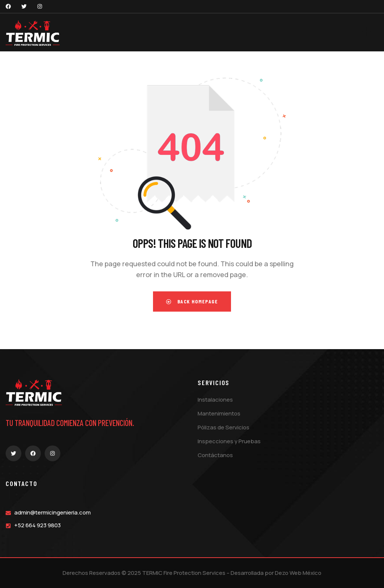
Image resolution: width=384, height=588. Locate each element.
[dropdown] (370, 32)
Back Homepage (192, 301)
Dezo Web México (298, 573)
